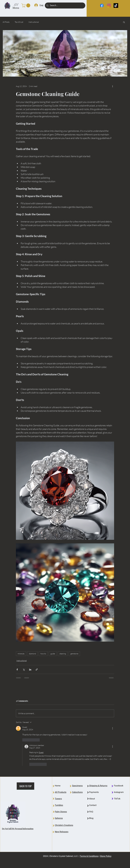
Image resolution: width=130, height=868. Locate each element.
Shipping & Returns (98, 786)
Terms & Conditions (89, 856)
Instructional (34, 22)
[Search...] (65, 6)
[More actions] (112, 86)
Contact (93, 805)
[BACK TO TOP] (25, 786)
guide (53, 654)
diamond (32, 654)
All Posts (6, 22)
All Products (61, 792)
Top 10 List (19, 22)
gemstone (74, 654)
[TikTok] (116, 6)
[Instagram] (109, 6)
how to (43, 654)
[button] (16, 4)
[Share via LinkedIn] (30, 670)
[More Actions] (112, 728)
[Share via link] (37, 670)
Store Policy (106, 856)
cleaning (63, 654)
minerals (21, 654)
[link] (26, 5)
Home (58, 786)
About (92, 799)
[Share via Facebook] (17, 670)
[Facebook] (102, 6)
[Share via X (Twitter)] (24, 670)
